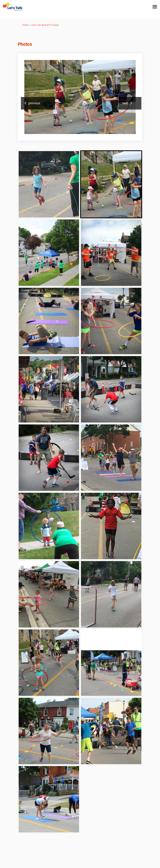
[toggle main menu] (155, 7)
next (125, 103)
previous (34, 103)
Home (26, 25)
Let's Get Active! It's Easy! (45, 25)
